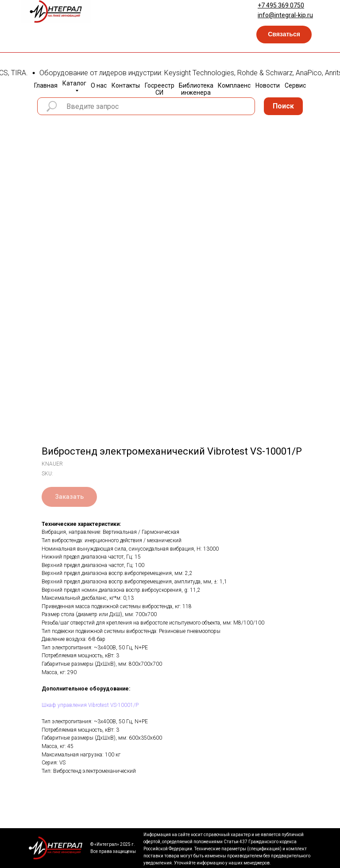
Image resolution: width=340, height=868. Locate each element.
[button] (284, 35)
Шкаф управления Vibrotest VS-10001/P (90, 705)
